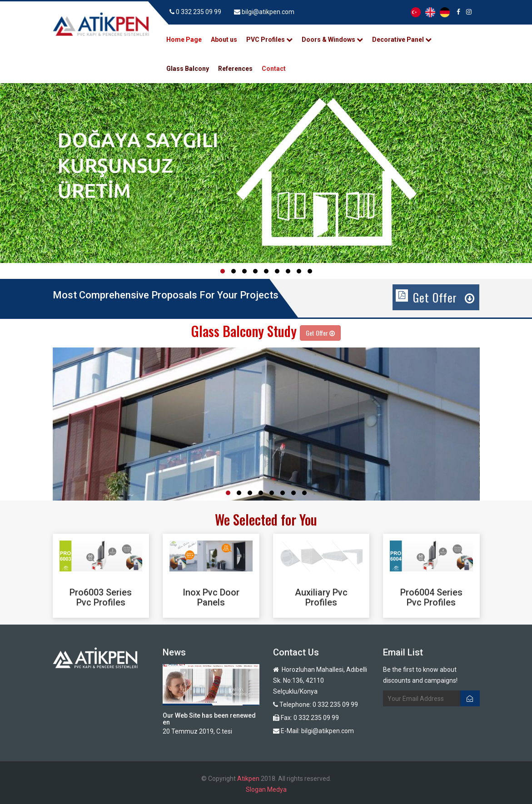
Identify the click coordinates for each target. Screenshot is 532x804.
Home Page (184, 40)
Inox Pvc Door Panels (211, 597)
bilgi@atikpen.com (264, 12)
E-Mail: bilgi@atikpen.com (313, 731)
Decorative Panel (402, 40)
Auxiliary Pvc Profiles (321, 597)
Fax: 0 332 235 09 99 (306, 718)
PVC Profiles (269, 40)
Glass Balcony (188, 69)
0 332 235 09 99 (199, 12)
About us (224, 40)
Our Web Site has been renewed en (209, 719)
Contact (274, 69)
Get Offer (444, 297)
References (235, 69)
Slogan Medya (266, 789)
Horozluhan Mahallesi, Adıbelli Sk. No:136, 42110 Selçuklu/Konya (320, 680)
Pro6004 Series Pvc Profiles (431, 597)
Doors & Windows (332, 40)
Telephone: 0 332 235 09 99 (316, 705)
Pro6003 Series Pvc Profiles (101, 597)
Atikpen (248, 779)
